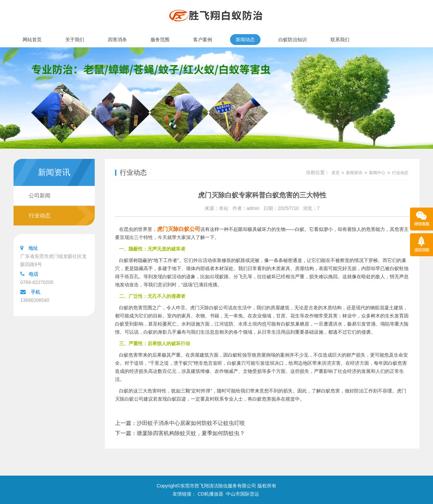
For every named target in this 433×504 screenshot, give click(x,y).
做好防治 (354, 391)
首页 (336, 173)
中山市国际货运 (243, 494)
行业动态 (40, 215)
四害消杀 (117, 40)
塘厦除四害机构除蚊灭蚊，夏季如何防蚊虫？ (191, 433)
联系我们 (340, 40)
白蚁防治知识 (293, 40)
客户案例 (203, 40)
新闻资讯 (354, 173)
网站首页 (32, 40)
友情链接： (184, 494)
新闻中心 (377, 173)
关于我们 (75, 40)
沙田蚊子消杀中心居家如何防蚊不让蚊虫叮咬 (191, 423)
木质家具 (281, 268)
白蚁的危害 (131, 308)
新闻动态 (245, 40)
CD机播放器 (210, 494)
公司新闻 (40, 196)
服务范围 (160, 40)
